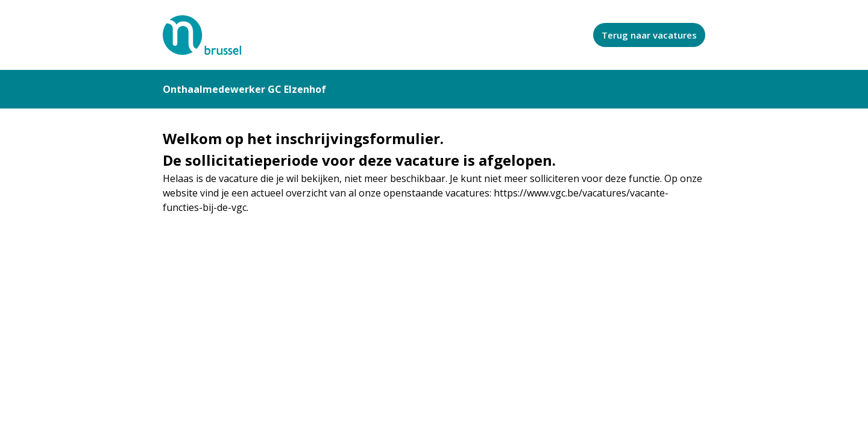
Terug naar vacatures (649, 35)
